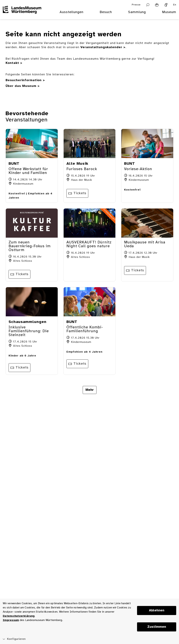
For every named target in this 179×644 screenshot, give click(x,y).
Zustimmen (157, 627)
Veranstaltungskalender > (103, 47)
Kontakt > (14, 63)
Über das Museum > (23, 86)
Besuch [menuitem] (106, 12)
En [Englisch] (175, 5)
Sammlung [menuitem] (137, 12)
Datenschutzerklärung (19, 616)
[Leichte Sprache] (157, 5)
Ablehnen (157, 611)
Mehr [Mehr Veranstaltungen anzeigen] (90, 390)
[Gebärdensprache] (166, 5)
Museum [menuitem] (169, 12)
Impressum (11, 620)
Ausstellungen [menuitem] (71, 12)
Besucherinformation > (25, 80)
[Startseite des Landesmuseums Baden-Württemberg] (22, 14)
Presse (136, 5)
